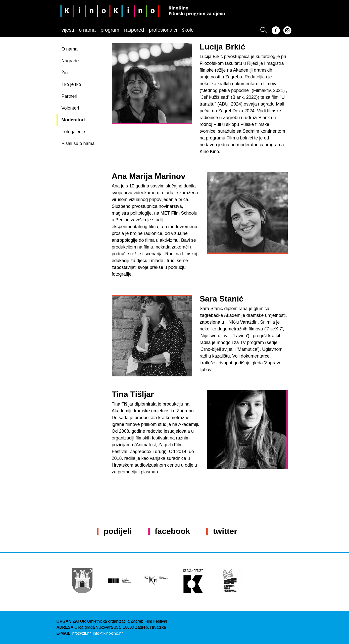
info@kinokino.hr (108, 633)
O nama (87, 30)
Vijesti (68, 30)
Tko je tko (71, 84)
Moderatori (73, 120)
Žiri (65, 73)
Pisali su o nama (78, 143)
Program (110, 30)
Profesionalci (163, 30)
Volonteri (70, 108)
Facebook (172, 531)
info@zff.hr (81, 633)
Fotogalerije (73, 132)
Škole (188, 30)
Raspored (134, 30)
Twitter (225, 531)
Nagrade (70, 61)
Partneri (69, 96)
